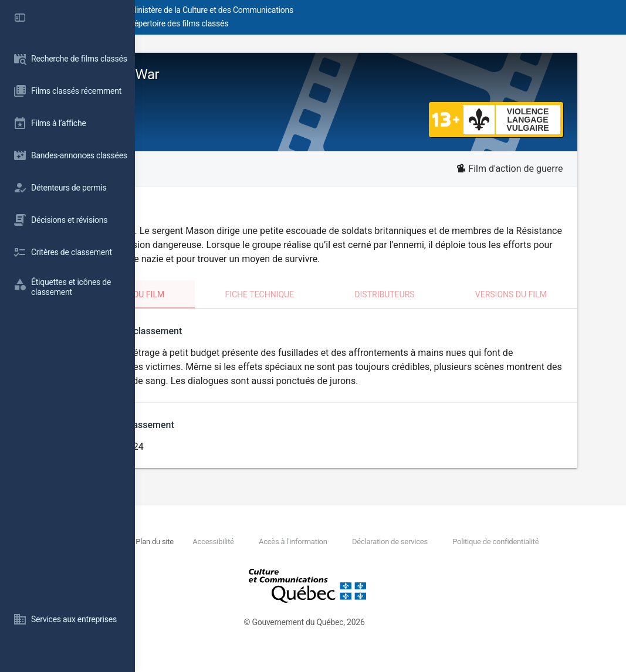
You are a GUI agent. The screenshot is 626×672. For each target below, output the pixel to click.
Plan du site (277, 553)
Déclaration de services (514, 553)
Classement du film (221, 308)
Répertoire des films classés (314, 23)
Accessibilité (336, 553)
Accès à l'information (417, 553)
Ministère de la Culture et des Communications (346, 10)
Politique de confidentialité (252, 566)
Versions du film (547, 308)
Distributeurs (441, 308)
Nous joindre (224, 553)
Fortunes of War (221, 74)
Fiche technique (337, 308)
